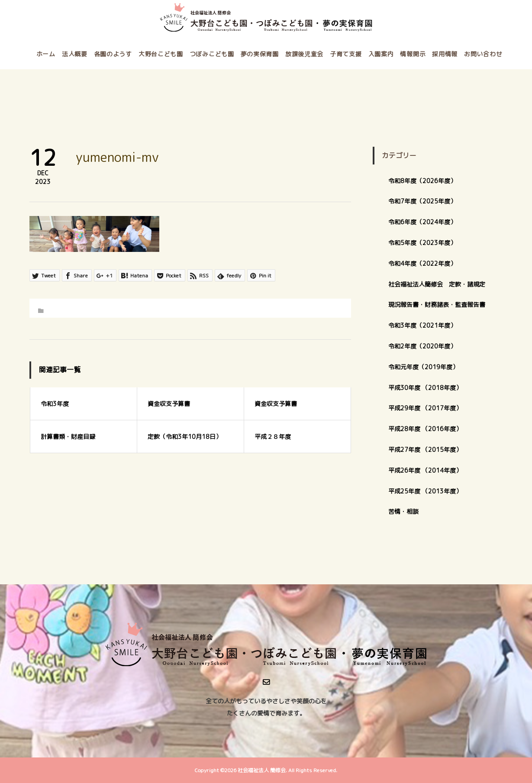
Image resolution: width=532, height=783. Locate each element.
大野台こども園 (161, 54)
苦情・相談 (403, 511)
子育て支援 (346, 54)
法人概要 (75, 54)
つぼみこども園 (212, 54)
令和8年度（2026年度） (422, 181)
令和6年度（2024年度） (422, 222)
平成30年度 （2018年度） (425, 388)
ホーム (46, 54)
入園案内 (381, 54)
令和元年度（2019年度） (423, 367)
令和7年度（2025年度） (422, 201)
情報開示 (413, 54)
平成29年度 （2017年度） (428, 408)
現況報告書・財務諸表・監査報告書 (437, 304)
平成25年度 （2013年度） (425, 491)
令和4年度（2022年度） (422, 263)
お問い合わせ (483, 54)
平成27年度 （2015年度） (425, 449)
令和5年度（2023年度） (422, 243)
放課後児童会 (304, 54)
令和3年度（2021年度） (422, 325)
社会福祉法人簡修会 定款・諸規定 (437, 284)
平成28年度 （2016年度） (425, 429)
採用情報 (445, 54)
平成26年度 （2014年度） (425, 470)
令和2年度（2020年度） (422, 346)
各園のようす (113, 54)
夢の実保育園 (260, 54)
